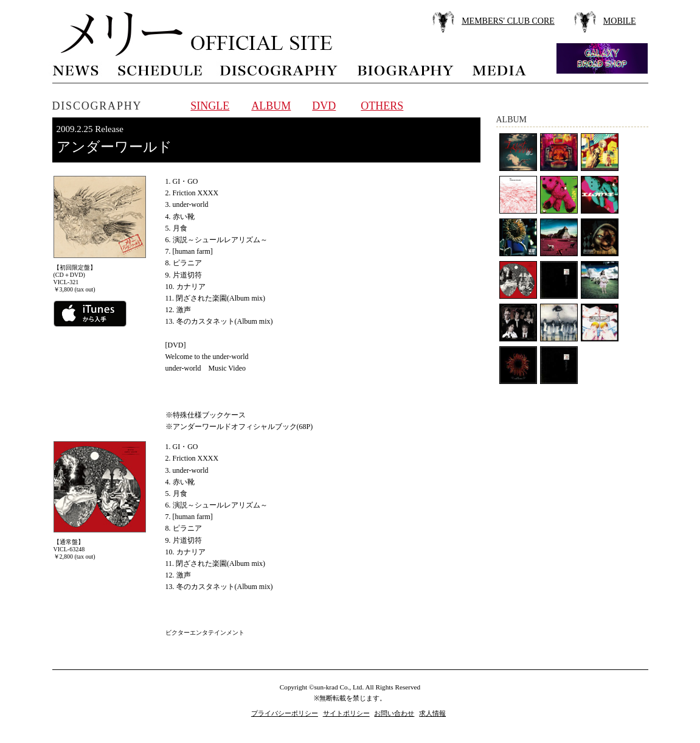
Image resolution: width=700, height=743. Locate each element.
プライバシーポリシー (285, 713)
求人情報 (432, 713)
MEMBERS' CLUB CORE (508, 21)
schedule (160, 69)
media (500, 69)
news (76, 69)
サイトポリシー (346, 713)
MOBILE (620, 21)
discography (280, 69)
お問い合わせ (394, 713)
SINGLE (210, 106)
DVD (324, 106)
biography (405, 69)
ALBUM (271, 106)
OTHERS (382, 106)
